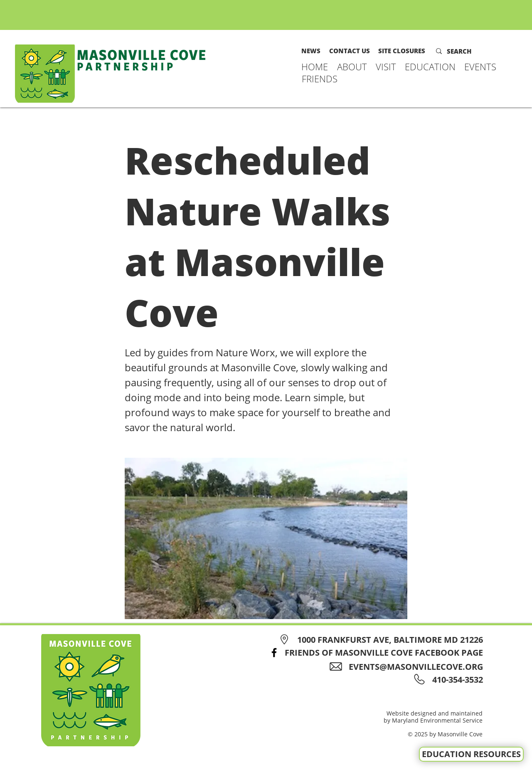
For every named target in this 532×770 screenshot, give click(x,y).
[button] (352, 67)
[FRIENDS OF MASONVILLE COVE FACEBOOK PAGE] (374, 653)
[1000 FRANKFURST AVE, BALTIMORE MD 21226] (380, 640)
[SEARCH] (465, 51)
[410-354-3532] (456, 680)
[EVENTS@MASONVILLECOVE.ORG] (409, 667)
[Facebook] (274, 653)
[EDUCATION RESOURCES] (471, 754)
